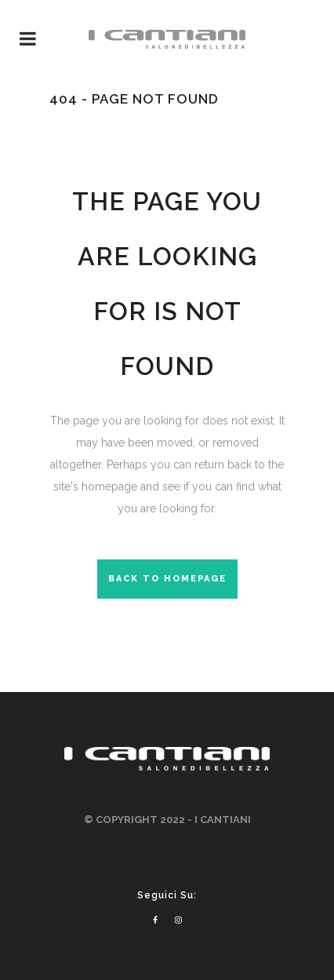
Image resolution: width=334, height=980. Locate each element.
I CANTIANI (223, 820)
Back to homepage (167, 579)
